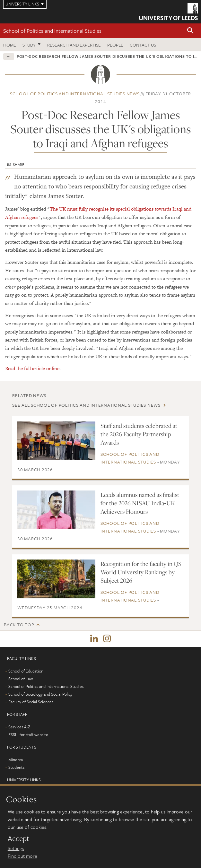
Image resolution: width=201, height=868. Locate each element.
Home (10, 45)
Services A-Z (19, 727)
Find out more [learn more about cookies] (22, 856)
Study (29, 45)
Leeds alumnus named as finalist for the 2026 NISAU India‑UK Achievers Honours (140, 503)
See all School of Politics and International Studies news (86, 405)
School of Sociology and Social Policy (40, 694)
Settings (16, 848)
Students (16, 767)
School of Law (21, 679)
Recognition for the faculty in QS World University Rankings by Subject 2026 (141, 572)
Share (19, 164)
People (115, 45)
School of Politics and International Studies (52, 31)
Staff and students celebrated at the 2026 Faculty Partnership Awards (139, 434)
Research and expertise (74, 45)
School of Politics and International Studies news (75, 94)
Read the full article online (32, 368)
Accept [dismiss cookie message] (18, 838)
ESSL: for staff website (28, 734)
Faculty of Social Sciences (31, 702)
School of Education (26, 671)
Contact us (143, 45)
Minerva (16, 759)
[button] (190, 31)
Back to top (19, 625)
